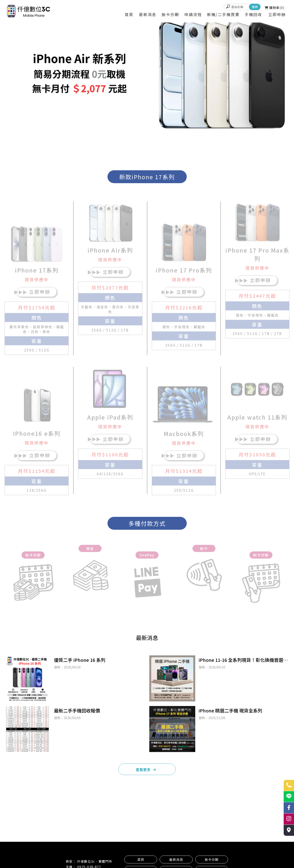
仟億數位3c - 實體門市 (95, 861)
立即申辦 (277, 14)
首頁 (129, 14)
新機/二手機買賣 (223, 14)
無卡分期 (170, 14)
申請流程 (193, 14)
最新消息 (148, 14)
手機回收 (253, 14)
